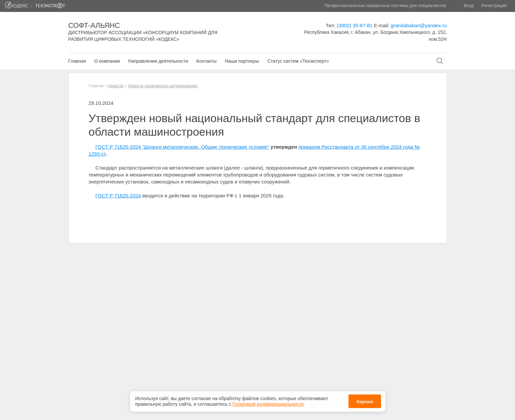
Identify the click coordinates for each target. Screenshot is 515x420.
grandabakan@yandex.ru (419, 25)
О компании (107, 61)
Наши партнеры (242, 61)
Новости (116, 86)
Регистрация (494, 5)
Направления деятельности (158, 61)
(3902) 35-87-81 (355, 25)
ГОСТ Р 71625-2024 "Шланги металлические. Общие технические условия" (182, 147)
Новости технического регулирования (163, 86)
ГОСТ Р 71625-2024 (118, 196)
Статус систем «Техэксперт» (298, 61)
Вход (469, 5)
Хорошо (365, 402)
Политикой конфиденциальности (268, 404)
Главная (77, 61)
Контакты (206, 61)
